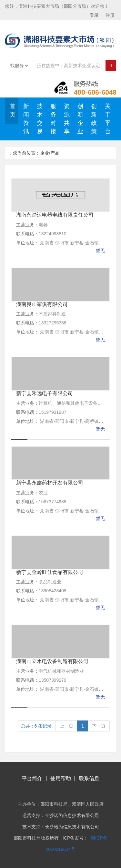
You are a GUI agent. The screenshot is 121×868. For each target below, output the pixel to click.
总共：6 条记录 (36, 726)
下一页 (99, 726)
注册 (110, 15)
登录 (94, 15)
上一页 (66, 726)
